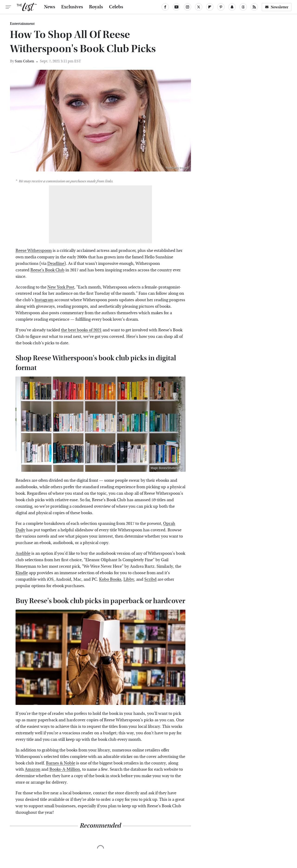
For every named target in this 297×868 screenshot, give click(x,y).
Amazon (33, 769)
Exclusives (72, 7)
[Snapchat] (232, 7)
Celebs (116, 7)
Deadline (56, 264)
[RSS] (254, 7)
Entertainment (22, 24)
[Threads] (243, 7)
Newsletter (277, 7)
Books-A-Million (65, 769)
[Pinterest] (221, 7)
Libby (129, 579)
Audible (23, 553)
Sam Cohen (24, 61)
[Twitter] (199, 7)
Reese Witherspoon (34, 251)
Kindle (22, 573)
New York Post (61, 287)
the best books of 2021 (81, 330)
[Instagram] (187, 7)
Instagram (44, 300)
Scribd (150, 579)
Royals (96, 7)
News (50, 7)
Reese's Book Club (47, 270)
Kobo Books (110, 579)
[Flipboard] (210, 7)
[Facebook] (165, 7)
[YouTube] (176, 7)
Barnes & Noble (61, 763)
